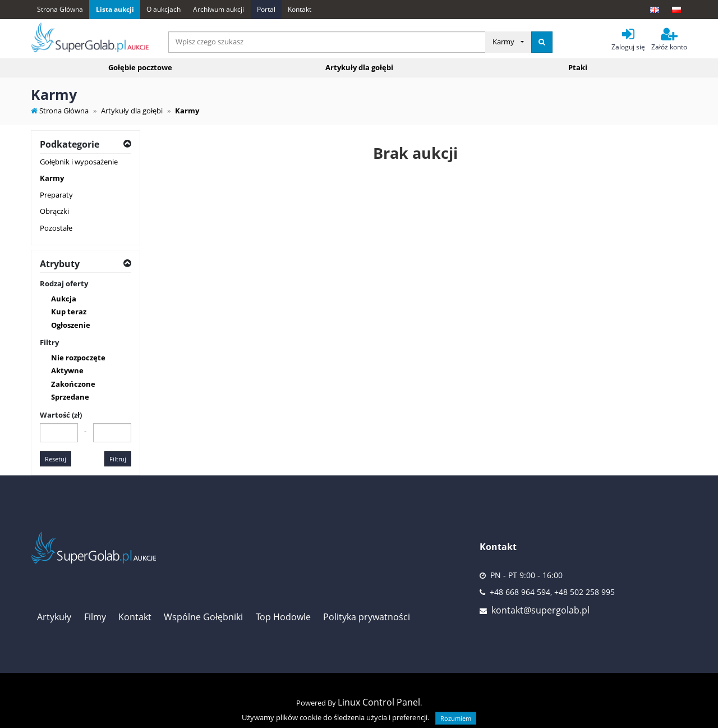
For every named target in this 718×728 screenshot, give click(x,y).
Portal (266, 9)
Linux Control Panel (379, 702)
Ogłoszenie (71, 325)
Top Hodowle (283, 617)
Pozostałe (56, 228)
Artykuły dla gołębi (359, 67)
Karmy (52, 178)
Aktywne (67, 370)
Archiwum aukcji (218, 9)
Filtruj (118, 459)
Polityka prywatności (367, 617)
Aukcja (64, 299)
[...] (327, 42)
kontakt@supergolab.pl (540, 610)
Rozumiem (456, 718)
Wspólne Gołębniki (203, 617)
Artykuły (54, 617)
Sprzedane (70, 397)
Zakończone (73, 384)
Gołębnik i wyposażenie (79, 162)
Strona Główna (60, 9)
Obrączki (54, 211)
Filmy (95, 617)
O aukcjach (164, 9)
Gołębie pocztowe (140, 67)
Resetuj (56, 459)
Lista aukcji (115, 9)
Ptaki (578, 67)
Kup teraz (69, 312)
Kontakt (300, 9)
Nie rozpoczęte (78, 358)
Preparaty (56, 195)
